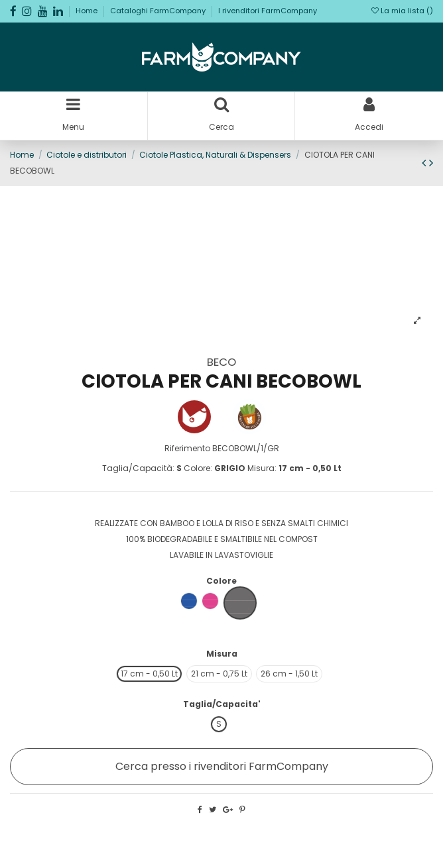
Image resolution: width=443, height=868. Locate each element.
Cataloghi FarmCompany (159, 11)
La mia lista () (402, 11)
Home (88, 11)
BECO (221, 362)
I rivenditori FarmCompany (268, 11)
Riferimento (187, 448)
